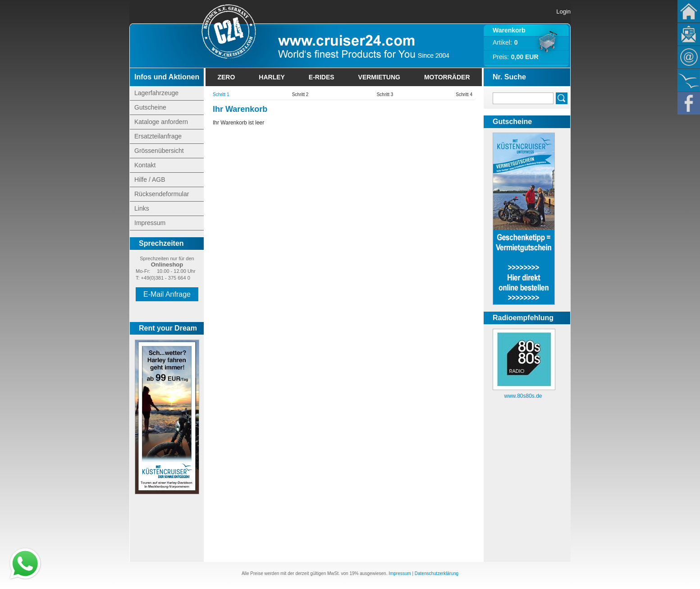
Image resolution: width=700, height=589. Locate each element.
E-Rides (322, 77)
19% (354, 573)
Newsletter (689, 34)
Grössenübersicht (159, 151)
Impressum (150, 223)
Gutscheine (150, 107)
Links (142, 208)
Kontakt (689, 57)
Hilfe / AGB (150, 179)
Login (563, 12)
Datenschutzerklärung (437, 573)
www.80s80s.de (523, 396)
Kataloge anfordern (161, 122)
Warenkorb (509, 30)
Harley (272, 77)
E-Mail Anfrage (167, 294)
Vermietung (379, 77)
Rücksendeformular (162, 194)
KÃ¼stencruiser (689, 80)
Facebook (689, 103)
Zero (226, 77)
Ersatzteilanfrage (158, 136)
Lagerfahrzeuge (156, 93)
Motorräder (447, 77)
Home (689, 11)
